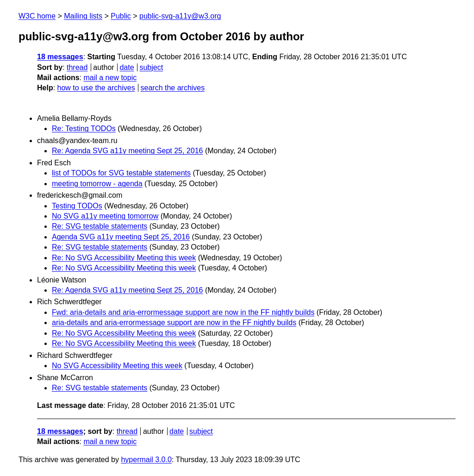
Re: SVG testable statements (100, 226)
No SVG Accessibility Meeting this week (117, 366)
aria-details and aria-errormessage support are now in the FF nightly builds (174, 323)
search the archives (173, 88)
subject (151, 67)
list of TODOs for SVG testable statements (121, 173)
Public (121, 16)
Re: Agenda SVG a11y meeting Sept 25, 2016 (127, 151)
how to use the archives (96, 88)
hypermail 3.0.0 (146, 460)
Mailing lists (83, 16)
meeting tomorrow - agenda (97, 184)
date (127, 67)
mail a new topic (110, 78)
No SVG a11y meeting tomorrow (105, 216)
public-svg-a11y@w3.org (180, 16)
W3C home (37, 16)
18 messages (60, 57)
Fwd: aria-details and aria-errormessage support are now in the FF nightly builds (183, 312)
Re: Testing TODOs (84, 128)
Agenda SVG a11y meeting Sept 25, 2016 (121, 237)
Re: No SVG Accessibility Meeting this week (124, 258)
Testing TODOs (77, 206)
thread (77, 67)
